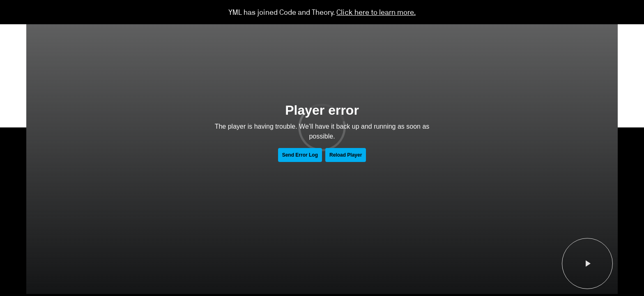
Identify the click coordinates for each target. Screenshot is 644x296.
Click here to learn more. (376, 12)
